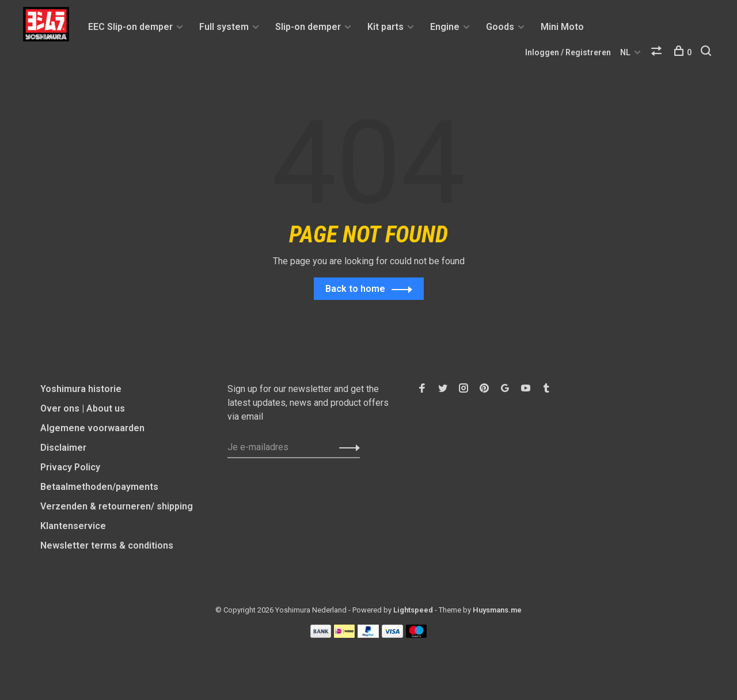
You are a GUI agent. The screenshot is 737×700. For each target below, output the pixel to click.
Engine (445, 27)
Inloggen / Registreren (568, 52)
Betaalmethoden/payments (99, 487)
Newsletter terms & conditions (107, 546)
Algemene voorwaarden (92, 429)
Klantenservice (73, 526)
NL (625, 52)
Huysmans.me (497, 610)
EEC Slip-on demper (130, 27)
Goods (500, 27)
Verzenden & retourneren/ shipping (117, 507)
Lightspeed (413, 610)
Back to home (355, 289)
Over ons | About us (83, 409)
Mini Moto (562, 27)
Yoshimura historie (81, 389)
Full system (224, 27)
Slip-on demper (308, 27)
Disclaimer (63, 448)
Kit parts (385, 27)
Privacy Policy (70, 468)
